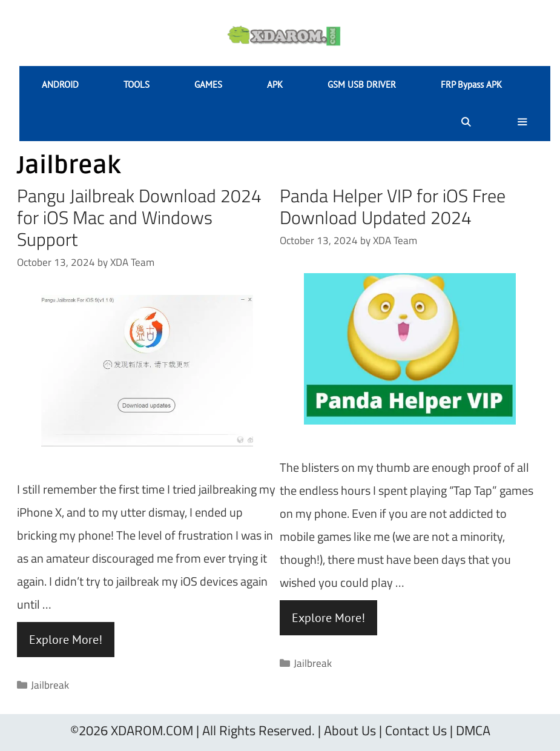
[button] (522, 122)
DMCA (473, 730)
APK (275, 84)
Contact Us (416, 730)
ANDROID (60, 84)
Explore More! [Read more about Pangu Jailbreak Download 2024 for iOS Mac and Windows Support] (66, 640)
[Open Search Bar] (465, 122)
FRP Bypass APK (471, 84)
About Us (350, 730)
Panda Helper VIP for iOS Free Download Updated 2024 (393, 207)
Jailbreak (50, 685)
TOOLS (137, 84)
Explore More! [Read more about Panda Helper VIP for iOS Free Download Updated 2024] (328, 618)
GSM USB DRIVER (362, 84)
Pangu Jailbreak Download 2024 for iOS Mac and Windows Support (139, 217)
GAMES (208, 84)
